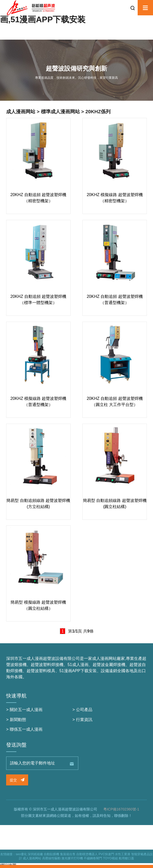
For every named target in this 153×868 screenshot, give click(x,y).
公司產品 (84, 710)
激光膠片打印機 (72, 858)
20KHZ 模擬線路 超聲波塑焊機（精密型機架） (115, 198)
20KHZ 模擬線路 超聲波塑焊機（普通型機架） (38, 402)
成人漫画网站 (32, 858)
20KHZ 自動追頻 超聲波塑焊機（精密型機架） (38, 198)
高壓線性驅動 (51, 858)
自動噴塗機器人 (87, 854)
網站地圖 (8, 865)
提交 (17, 780)
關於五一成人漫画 (26, 710)
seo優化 (21, 854)
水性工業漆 (123, 854)
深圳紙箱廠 (35, 854)
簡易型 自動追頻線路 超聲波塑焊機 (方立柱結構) (38, 504)
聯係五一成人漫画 (26, 729)
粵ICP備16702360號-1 (121, 809)
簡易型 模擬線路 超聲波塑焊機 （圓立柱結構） (38, 605)
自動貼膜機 (51, 854)
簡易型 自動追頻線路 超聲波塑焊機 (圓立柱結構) (115, 504)
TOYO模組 (111, 858)
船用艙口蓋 (126, 858)
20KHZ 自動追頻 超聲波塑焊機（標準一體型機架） (38, 300)
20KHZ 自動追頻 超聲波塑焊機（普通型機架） (115, 300)
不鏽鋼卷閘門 (93, 858)
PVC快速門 (106, 854)
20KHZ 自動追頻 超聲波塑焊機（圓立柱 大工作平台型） (115, 402)
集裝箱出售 (68, 854)
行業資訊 (84, 720)
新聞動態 (18, 720)
